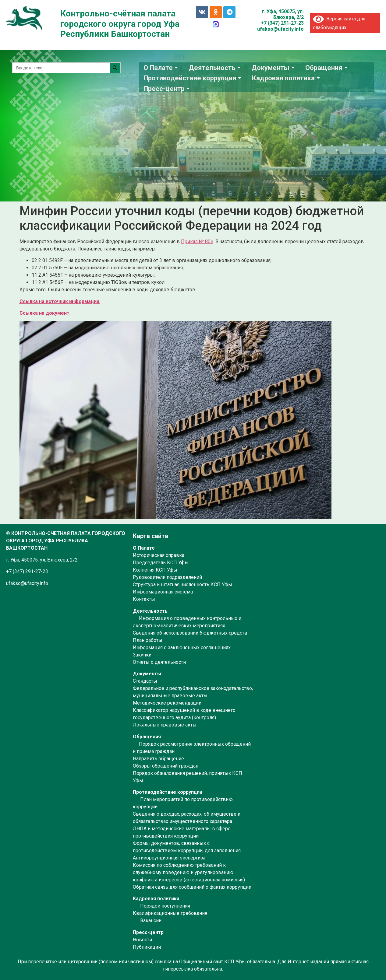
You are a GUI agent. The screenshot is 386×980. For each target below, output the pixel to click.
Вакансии (151, 921)
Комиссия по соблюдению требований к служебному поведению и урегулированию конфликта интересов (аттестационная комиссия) (189, 872)
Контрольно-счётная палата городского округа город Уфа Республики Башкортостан (120, 24)
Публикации (147, 947)
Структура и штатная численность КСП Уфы (182, 584)
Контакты (144, 599)
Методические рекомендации (167, 703)
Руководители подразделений (167, 577)
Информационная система (163, 592)
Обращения (327, 67)
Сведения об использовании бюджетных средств (190, 633)
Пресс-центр (167, 87)
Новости (142, 940)
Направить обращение (158, 759)
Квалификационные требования (170, 913)
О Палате (161, 67)
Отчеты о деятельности (159, 662)
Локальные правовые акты (165, 725)
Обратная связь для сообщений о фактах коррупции (192, 887)
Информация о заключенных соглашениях (182, 647)
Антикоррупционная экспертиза (169, 858)
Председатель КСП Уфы (161, 563)
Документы (274, 67)
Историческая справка (159, 555)
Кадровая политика (287, 77)
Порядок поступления (165, 906)
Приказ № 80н (197, 242)
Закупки (142, 655)
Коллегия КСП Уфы (155, 570)
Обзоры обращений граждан (166, 766)
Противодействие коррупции (193, 77)
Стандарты (145, 681)
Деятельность (215, 67)
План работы (148, 640)
